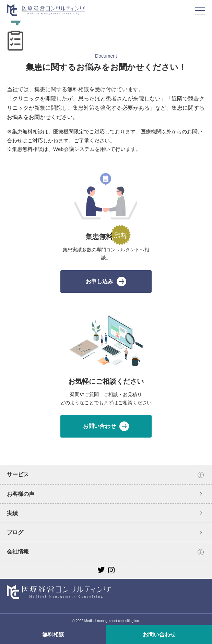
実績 (12, 513)
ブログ (15, 532)
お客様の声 (21, 494)
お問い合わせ (159, 635)
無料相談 (53, 635)
